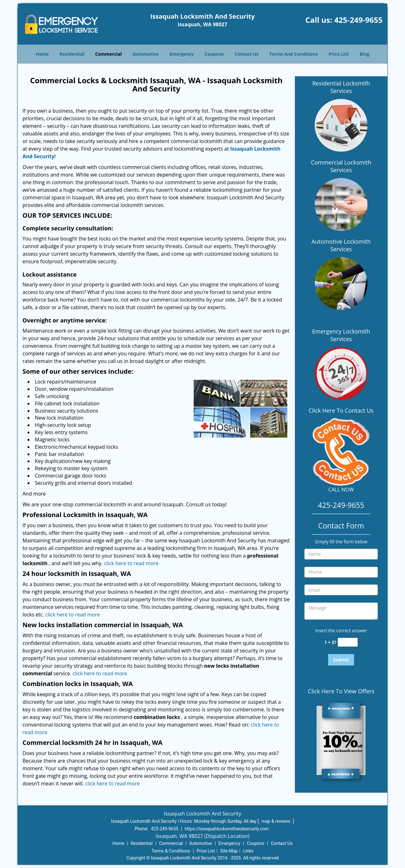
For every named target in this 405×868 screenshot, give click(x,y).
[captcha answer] (348, 642)
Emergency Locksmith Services (341, 335)
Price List (339, 54)
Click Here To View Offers (341, 691)
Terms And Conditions (294, 54)
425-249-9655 (358, 20)
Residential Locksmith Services (341, 87)
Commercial (109, 54)
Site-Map (229, 851)
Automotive (146, 54)
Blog (364, 54)
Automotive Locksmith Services (341, 245)
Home (42, 54)
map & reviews (276, 821)
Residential (72, 54)
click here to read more (131, 563)
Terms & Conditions (171, 851)
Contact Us (246, 54)
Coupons (214, 54)
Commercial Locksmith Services (341, 166)
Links (248, 851)
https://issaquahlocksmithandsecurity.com (227, 829)
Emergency (182, 54)
